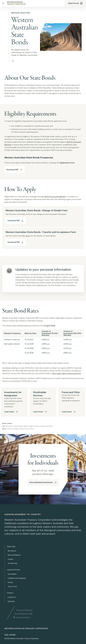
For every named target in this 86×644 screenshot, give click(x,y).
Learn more (11, 412)
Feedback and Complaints (17, 578)
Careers (10, 559)
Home (6, 635)
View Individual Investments (43, 482)
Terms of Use (12, 587)
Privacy (10, 582)
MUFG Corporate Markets (55, 197)
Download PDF (14, 170)
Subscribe (11, 601)
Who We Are (12, 551)
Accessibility (12, 574)
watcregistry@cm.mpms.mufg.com (66, 373)
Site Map (13, 635)
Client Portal (75, 3)
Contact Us (12, 597)
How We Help (12, 563)
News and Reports (14, 555)
